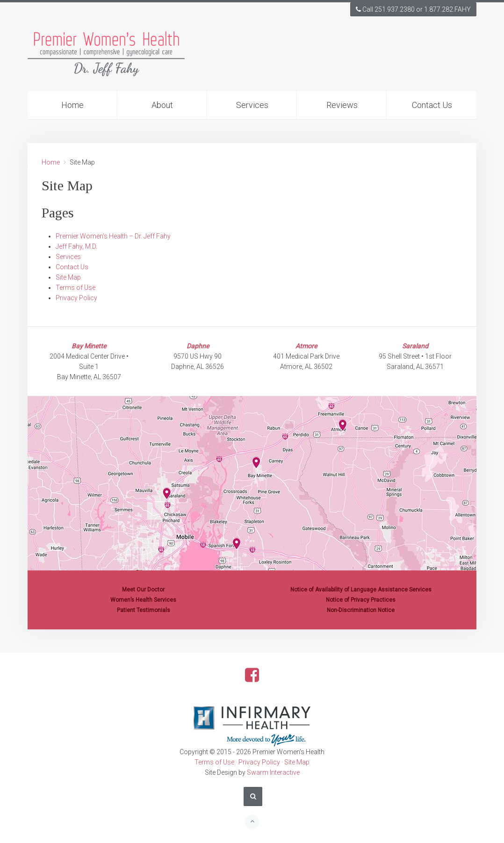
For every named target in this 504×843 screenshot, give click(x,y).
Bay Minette (89, 346)
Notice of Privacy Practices (361, 600)
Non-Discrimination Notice (361, 610)
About (162, 105)
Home (72, 105)
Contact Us (432, 105)
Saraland (415, 346)
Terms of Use (76, 288)
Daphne (198, 346)
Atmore (306, 346)
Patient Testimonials (144, 610)
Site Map (68, 277)
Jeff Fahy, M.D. (76, 246)
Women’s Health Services (143, 600)
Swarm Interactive (273, 772)
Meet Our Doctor (143, 590)
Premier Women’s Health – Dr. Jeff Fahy (113, 236)
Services (252, 105)
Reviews (342, 105)
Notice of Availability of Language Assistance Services (361, 590)
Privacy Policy (76, 298)
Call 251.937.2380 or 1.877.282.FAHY (413, 9)
